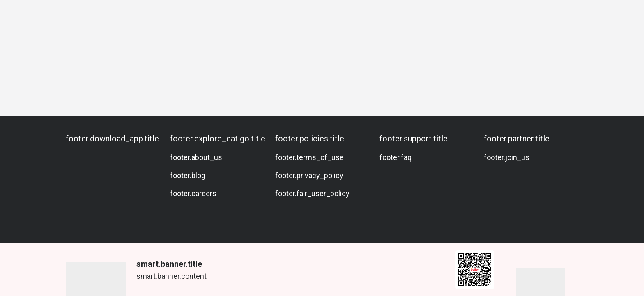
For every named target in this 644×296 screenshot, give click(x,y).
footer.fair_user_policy (312, 193)
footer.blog (188, 175)
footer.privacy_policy (309, 175)
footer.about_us (196, 157)
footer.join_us (507, 157)
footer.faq (396, 157)
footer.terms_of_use (309, 157)
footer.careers (193, 193)
